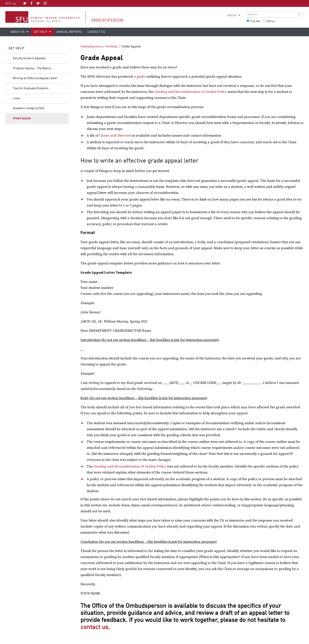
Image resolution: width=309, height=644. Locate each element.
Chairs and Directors (115, 136)
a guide (140, 77)
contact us (94, 627)
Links (17, 98)
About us (18, 32)
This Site (255, 21)
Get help (41, 32)
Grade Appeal (22, 118)
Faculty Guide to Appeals (29, 58)
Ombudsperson (107, 20)
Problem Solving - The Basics (32, 68)
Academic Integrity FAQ (28, 108)
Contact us (96, 32)
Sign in (232, 16)
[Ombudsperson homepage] (25, 3)
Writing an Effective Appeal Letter (35, 78)
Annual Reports (69, 32)
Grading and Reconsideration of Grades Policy (191, 92)
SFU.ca (11, 4)
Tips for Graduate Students (31, 88)
